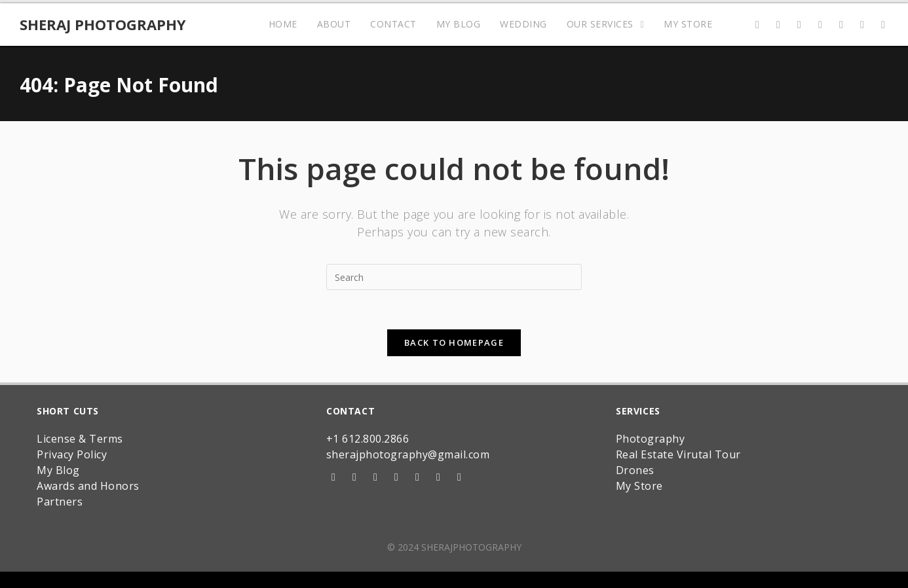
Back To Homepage (454, 342)
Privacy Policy (72, 454)
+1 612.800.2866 (368, 439)
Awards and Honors (88, 486)
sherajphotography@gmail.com (408, 454)
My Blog (58, 470)
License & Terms (80, 439)
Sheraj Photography (103, 24)
